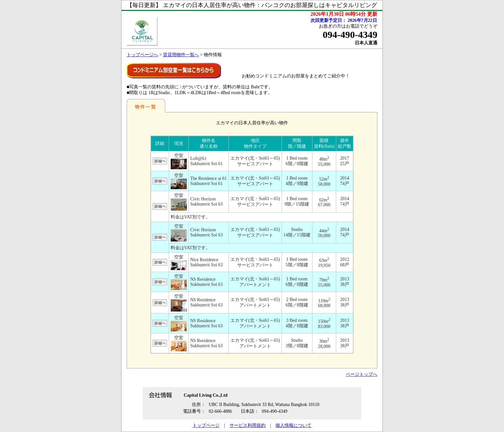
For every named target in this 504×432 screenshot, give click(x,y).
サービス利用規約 (248, 425)
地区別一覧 (146, 105)
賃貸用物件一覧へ (181, 55)
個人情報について (293, 425)
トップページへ (142, 55)
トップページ (206, 425)
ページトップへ (362, 374)
